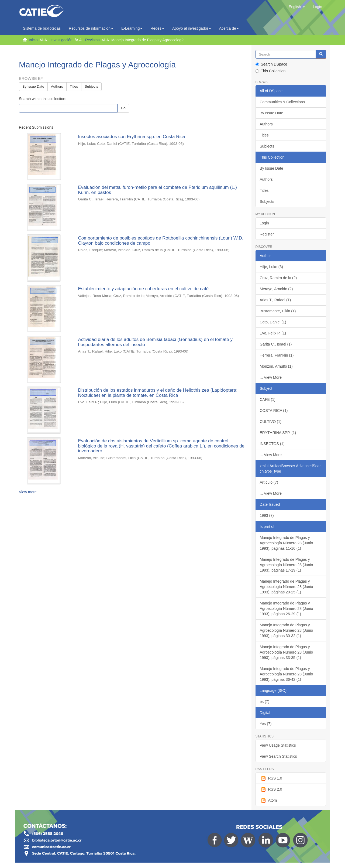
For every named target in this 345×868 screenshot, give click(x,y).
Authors (57, 86)
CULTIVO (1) (271, 422)
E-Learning (132, 28)
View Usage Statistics (278, 745)
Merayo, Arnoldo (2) (276, 289)
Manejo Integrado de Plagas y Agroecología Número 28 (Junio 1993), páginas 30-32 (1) (287, 630)
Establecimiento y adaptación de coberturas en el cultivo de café (143, 289)
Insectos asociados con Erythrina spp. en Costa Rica (132, 137)
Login (264, 223)
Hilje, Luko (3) (271, 267)
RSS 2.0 (271, 790)
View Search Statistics (278, 756)
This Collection (271, 71)
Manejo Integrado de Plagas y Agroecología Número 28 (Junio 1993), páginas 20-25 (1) (287, 587)
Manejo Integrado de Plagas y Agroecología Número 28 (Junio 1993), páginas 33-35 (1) (287, 652)
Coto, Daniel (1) (273, 322)
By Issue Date (33, 86)
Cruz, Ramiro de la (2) (278, 278)
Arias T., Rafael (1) (275, 300)
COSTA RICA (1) (274, 411)
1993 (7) (267, 515)
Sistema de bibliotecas (42, 28)
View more (28, 492)
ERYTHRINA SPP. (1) (278, 433)
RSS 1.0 (271, 778)
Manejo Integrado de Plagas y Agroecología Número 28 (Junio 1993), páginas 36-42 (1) (287, 674)
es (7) (265, 702)
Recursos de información (91, 28)
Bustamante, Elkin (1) (278, 311)
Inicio (33, 40)
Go (123, 108)
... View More (271, 377)
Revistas (92, 40)
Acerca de (229, 28)
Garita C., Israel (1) (276, 344)
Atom (268, 801)
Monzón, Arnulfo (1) (276, 366)
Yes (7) (266, 724)
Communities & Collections (282, 102)
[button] (297, 7)
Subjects (91, 86)
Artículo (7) (269, 482)
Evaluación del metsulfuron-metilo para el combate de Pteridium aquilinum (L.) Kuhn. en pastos (157, 190)
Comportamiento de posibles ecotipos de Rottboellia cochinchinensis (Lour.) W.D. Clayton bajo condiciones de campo (161, 241)
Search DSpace (271, 64)
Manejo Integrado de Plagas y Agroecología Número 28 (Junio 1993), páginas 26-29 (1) (287, 609)
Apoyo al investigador (192, 28)
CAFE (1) (268, 399)
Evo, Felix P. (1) (273, 333)
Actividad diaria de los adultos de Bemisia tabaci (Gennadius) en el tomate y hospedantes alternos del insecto (155, 342)
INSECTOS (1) (272, 444)
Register (267, 234)
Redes (157, 28)
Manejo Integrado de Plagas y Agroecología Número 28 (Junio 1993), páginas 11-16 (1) (287, 543)
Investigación (61, 40)
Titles (74, 86)
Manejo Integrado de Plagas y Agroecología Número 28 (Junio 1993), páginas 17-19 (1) (287, 565)
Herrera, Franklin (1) (277, 355)
